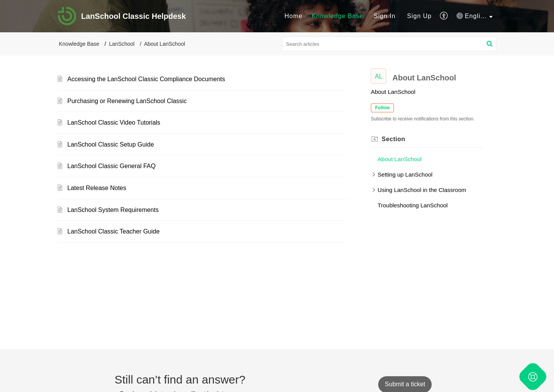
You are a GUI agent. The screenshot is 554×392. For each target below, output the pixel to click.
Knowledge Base (79, 44)
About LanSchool (400, 159)
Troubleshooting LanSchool (413, 205)
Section (393, 139)
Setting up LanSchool (405, 174)
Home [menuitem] (293, 16)
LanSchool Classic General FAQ (111, 166)
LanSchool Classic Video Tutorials (114, 123)
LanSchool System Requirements (113, 210)
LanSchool (122, 44)
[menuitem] (293, 16)
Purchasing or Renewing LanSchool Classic (127, 101)
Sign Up (419, 16)
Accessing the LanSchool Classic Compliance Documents (146, 79)
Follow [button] (382, 108)
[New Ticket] (405, 384)
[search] (389, 44)
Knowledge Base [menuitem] (337, 16)
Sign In (385, 16)
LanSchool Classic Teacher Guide (113, 231)
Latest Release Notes (97, 188)
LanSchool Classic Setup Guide (111, 144)
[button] (490, 44)
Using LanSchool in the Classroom (422, 190)
